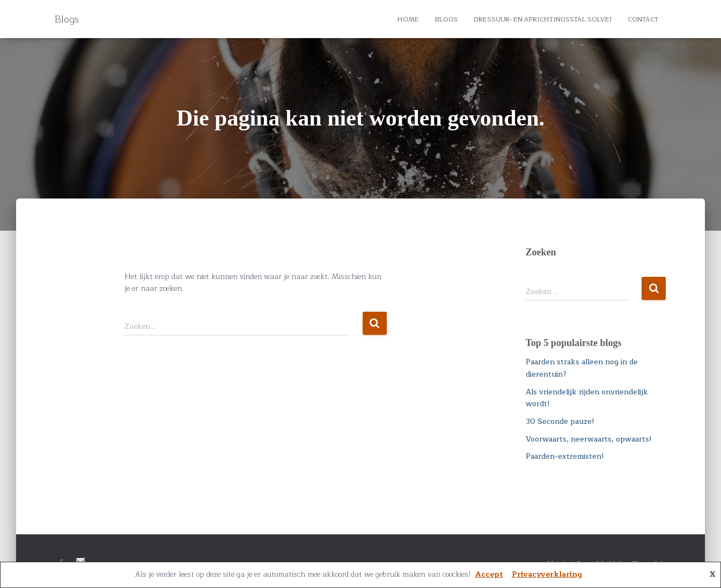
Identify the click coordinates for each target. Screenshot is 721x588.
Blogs (446, 19)
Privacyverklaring (547, 574)
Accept (489, 574)
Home (408, 19)
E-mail (80, 561)
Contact (643, 19)
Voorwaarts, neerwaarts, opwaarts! (589, 439)
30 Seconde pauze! (560, 421)
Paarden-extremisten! (565, 456)
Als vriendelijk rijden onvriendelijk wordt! (587, 398)
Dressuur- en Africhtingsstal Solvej (543, 19)
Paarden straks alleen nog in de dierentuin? (582, 368)
